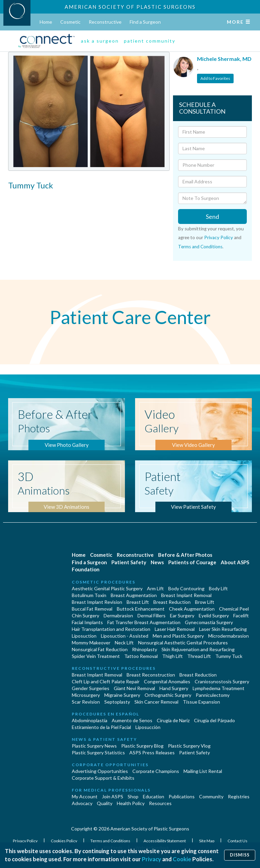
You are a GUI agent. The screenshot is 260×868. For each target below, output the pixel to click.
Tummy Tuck (229, 656)
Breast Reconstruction (151, 675)
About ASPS (235, 562)
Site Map (207, 841)
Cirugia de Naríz (173, 720)
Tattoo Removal (141, 656)
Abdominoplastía (90, 720)
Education (154, 796)
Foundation (86, 569)
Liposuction (84, 636)
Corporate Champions (156, 771)
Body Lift (218, 588)
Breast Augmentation (134, 595)
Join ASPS (113, 796)
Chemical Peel (234, 609)
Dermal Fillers (151, 615)
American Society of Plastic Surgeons (130, 7)
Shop (133, 796)
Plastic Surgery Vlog (189, 746)
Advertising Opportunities (100, 771)
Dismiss (240, 855)
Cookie (182, 859)
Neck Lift (124, 643)
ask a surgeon (100, 41)
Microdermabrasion (229, 636)
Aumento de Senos (132, 720)
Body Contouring (186, 588)
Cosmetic (70, 22)
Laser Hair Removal (175, 629)
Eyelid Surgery (214, 615)
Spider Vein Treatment (96, 656)
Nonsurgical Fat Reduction (100, 649)
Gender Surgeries (91, 688)
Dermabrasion (118, 615)
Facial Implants (87, 622)
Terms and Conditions (200, 247)
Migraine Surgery (122, 695)
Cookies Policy (64, 841)
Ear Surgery (182, 615)
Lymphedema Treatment (219, 688)
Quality (105, 803)
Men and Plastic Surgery (178, 636)
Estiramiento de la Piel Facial (101, 727)
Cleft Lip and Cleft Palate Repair (106, 681)
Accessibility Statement (165, 841)
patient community (150, 41)
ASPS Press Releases (152, 752)
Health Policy (131, 803)
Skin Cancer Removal (156, 702)
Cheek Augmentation (192, 609)
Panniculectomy (213, 695)
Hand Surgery (174, 688)
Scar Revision (86, 702)
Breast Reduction (172, 602)
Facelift (241, 615)
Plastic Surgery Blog (142, 746)
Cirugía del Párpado (214, 720)
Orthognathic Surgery (168, 695)
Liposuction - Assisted (125, 636)
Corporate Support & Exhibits (103, 778)
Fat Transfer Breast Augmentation (144, 622)
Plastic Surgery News (94, 746)
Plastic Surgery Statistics (98, 752)
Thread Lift (199, 656)
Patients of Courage (192, 562)
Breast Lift (138, 602)
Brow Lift (205, 602)
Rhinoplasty (145, 649)
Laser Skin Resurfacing (223, 629)
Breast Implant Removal (186, 595)
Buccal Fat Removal (92, 609)
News (157, 562)
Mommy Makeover (91, 643)
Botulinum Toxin (89, 595)
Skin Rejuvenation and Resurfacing (198, 649)
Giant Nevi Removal (134, 688)
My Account (85, 796)
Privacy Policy (219, 237)
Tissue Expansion (201, 702)
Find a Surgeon (145, 22)
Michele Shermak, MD (224, 59)
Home (46, 22)
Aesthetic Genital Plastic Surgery (107, 588)
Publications (182, 796)
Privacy (151, 859)
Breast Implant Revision (97, 602)
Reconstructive (105, 22)
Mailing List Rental (203, 771)
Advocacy (82, 803)
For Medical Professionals (111, 790)
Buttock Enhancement (141, 609)
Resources (160, 803)
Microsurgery (86, 695)
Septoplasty (117, 702)
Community (211, 796)
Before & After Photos (185, 555)
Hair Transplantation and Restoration (111, 629)
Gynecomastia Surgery (209, 622)
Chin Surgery (85, 615)
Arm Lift (155, 588)
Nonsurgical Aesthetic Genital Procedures (183, 643)
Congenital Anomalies (167, 681)
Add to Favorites (215, 78)
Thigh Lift (172, 656)
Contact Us (237, 841)
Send (212, 216)
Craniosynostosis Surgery (222, 681)
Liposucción (148, 727)
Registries (239, 796)
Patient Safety (129, 562)
